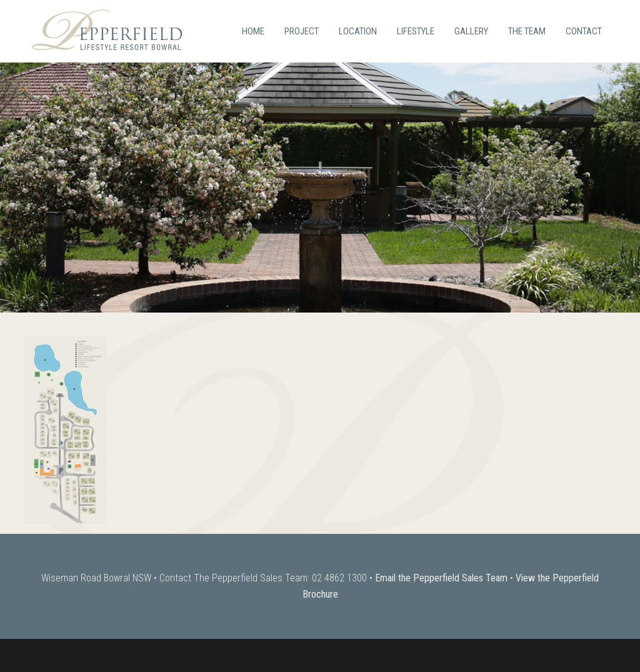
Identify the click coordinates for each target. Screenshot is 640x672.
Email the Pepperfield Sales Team (441, 578)
